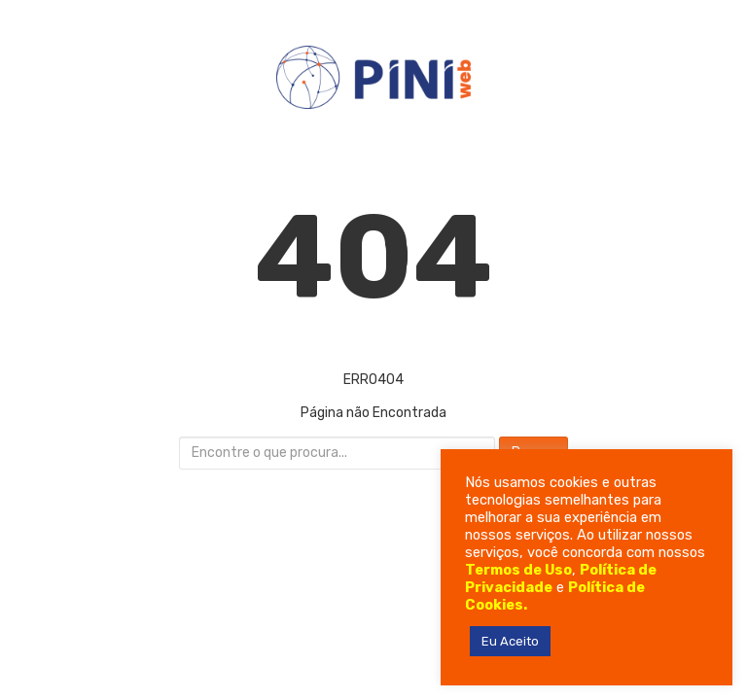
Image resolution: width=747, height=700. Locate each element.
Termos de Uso (518, 570)
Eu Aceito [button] (510, 641)
